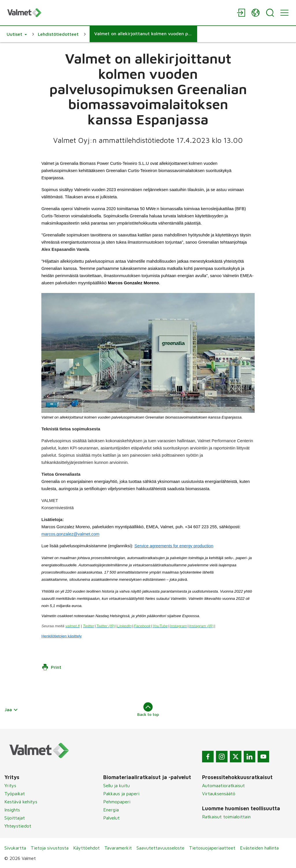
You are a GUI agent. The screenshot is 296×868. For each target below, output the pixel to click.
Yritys (10, 785)
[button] (17, 34)
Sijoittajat (15, 818)
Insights (12, 810)
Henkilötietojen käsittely (61, 636)
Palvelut (111, 818)
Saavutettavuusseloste (160, 848)
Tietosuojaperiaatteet (212, 848)
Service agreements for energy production (174, 546)
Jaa (11, 710)
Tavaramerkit (118, 848)
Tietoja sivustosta (50, 848)
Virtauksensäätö (219, 794)
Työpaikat (15, 794)
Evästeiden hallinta (259, 848)
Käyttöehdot (86, 848)
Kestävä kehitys (21, 802)
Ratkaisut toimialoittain (226, 817)
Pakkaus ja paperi (121, 794)
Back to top (148, 710)
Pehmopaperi (117, 802)
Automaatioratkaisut (223, 785)
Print (51, 667)
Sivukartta (15, 848)
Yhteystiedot (18, 826)
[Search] (270, 13)
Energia (111, 810)
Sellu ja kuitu (116, 785)
